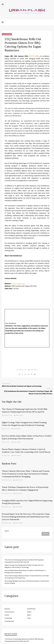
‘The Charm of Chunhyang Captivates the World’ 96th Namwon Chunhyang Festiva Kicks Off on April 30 (24, 640)
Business (7, 609)
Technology (8, 618)
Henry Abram (34, 370)
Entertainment (9, 612)
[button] (3, 4)
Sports (29, 615)
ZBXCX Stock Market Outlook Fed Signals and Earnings (22, 386)
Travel (29, 618)
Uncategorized (9, 621)
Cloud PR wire (7, 34)
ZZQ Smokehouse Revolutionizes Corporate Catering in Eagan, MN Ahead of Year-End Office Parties (28, 392)
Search (7, 531)
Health (29, 612)
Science (7, 615)
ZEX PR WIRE (34, 56)
